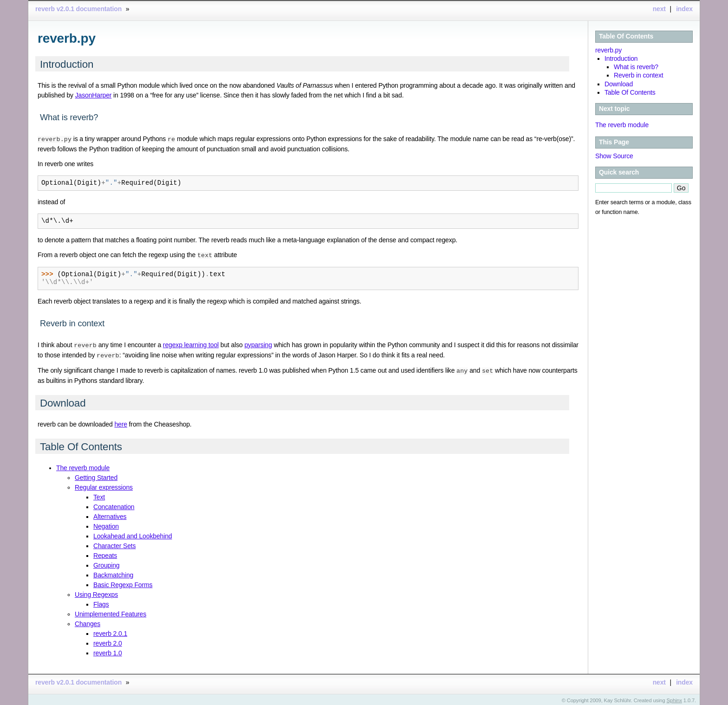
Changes (88, 621)
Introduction (621, 58)
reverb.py (608, 50)
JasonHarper (94, 95)
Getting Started (96, 475)
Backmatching (113, 573)
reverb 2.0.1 (110, 631)
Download (619, 84)
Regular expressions (104, 485)
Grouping (106, 563)
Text (99, 495)
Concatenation (114, 504)
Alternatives (110, 514)
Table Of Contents (626, 36)
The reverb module (622, 125)
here (120, 422)
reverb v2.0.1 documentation (78, 9)
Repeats (105, 553)
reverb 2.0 (108, 641)
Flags (101, 602)
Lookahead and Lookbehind (133, 534)
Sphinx (674, 698)
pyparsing (258, 344)
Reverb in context (639, 75)
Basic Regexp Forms (123, 582)
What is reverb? (636, 67)
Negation (106, 524)
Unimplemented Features (110, 612)
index (684, 9)
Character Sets (114, 543)
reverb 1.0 (108, 651)
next (659, 9)
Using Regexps (96, 592)
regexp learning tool (191, 344)
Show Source (614, 156)
